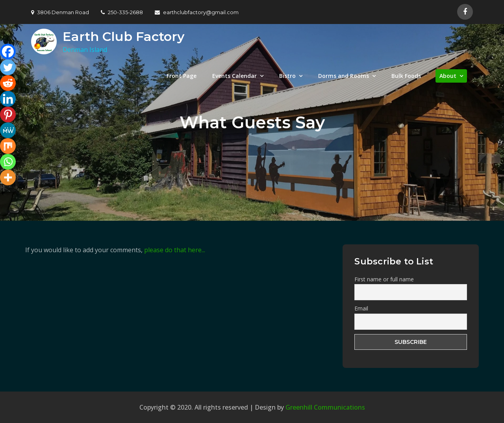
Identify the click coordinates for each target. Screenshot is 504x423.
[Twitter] (8, 67)
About (448, 76)
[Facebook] (8, 52)
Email (361, 308)
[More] (8, 177)
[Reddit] (8, 83)
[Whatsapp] (8, 162)
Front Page (182, 76)
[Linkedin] (8, 99)
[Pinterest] (8, 115)
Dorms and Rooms (344, 76)
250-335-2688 (122, 12)
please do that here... (175, 250)
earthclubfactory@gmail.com (197, 12)
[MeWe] (8, 130)
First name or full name (384, 279)
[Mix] (8, 146)
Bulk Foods (406, 76)
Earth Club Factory (124, 36)
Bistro (287, 76)
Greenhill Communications (325, 407)
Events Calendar (234, 76)
